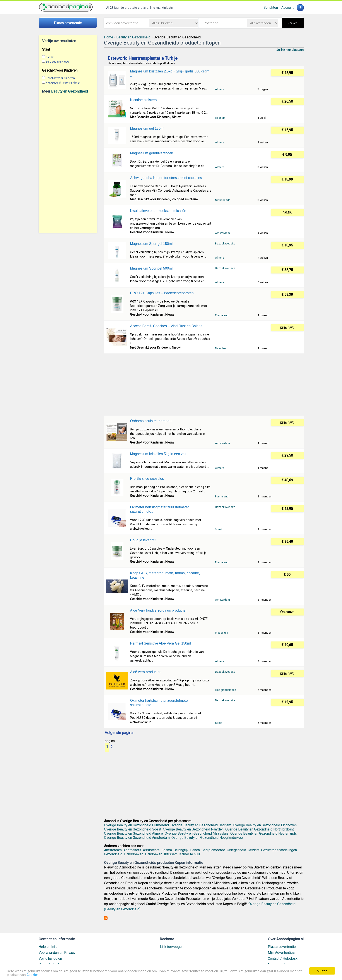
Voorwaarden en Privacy (57, 953)
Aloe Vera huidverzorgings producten (159, 610)
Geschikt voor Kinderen (60, 78)
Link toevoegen (172, 947)
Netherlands (223, 200)
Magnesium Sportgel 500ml (151, 268)
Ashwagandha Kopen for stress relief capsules (166, 178)
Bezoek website (225, 243)
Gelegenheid (236, 850)
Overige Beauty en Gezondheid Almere (133, 833)
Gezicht (254, 850)
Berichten (271, 8)
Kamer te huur (190, 854)
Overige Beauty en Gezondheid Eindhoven (265, 825)
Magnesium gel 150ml (147, 128)
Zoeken (292, 23)
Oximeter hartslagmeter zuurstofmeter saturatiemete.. (159, 509)
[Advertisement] (68, 163)
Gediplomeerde (213, 850)
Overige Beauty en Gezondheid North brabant (260, 829)
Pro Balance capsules (147, 479)
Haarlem (220, 118)
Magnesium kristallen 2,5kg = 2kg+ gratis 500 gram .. (170, 73)
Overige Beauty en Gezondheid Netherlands (264, 833)
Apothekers (132, 850)
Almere (220, 89)
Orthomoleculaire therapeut (151, 421)
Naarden (220, 348)
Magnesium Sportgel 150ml (151, 244)
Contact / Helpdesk (283, 959)
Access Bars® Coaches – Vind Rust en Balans (166, 326)
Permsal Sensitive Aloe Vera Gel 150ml (160, 643)
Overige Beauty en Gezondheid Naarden (193, 829)
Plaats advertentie (282, 947)
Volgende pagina (119, 733)
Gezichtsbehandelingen (279, 850)
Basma (167, 850)
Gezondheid (113, 854)
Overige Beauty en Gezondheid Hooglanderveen (208, 838)
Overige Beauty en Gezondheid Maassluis (197, 833)
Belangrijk (181, 850)
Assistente (151, 850)
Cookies (32, 975)
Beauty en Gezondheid (70, 91)
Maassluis (221, 633)
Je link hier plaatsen (290, 50)
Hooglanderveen (226, 690)
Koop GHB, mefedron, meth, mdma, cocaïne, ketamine (165, 575)
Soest (219, 529)
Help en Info (48, 947)
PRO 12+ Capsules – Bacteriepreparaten (162, 293)
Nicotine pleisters (143, 100)
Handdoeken (134, 854)
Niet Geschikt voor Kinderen (63, 83)
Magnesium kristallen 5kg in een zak (158, 454)
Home (109, 37)
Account (287, 8)
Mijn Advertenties (281, 953)
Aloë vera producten (146, 672)
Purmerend (222, 315)
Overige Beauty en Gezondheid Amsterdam (137, 838)
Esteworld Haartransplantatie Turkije (143, 58)
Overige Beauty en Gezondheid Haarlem (201, 825)
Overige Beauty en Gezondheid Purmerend (136, 825)
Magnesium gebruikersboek (151, 153)
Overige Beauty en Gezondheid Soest (133, 829)
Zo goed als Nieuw (57, 62)
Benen (195, 850)
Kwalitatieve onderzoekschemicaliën (158, 211)
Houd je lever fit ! (143, 540)
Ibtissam (171, 854)
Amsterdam (222, 233)
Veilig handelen (50, 959)
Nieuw (50, 57)
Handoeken (154, 854)
